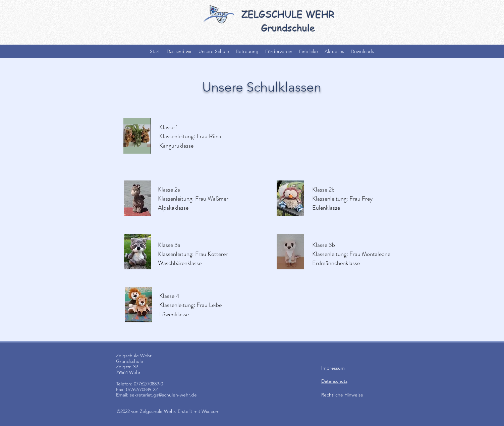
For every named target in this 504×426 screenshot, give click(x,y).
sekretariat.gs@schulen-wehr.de (163, 395)
